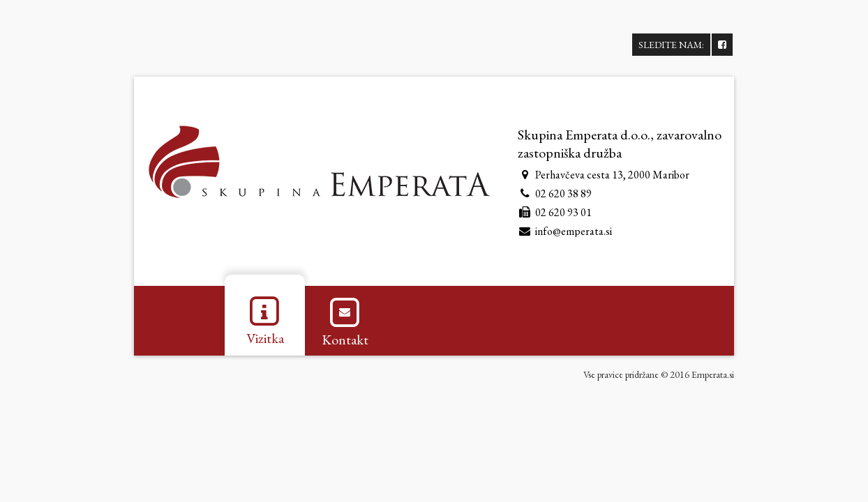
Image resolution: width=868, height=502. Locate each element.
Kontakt (345, 321)
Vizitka (265, 320)
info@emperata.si (574, 231)
